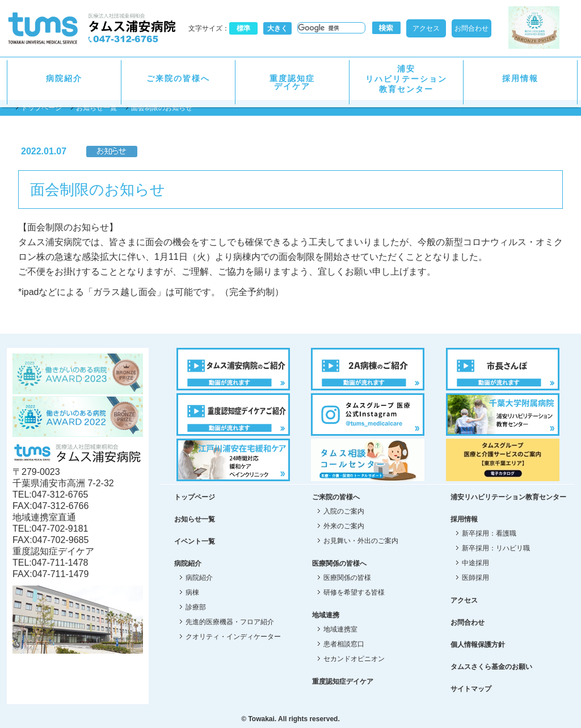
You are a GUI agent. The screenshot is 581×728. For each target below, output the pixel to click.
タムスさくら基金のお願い (491, 667)
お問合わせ (471, 28)
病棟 (192, 592)
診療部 (196, 607)
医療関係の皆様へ (339, 563)
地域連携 (326, 615)
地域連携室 (340, 629)
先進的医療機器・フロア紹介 (230, 622)
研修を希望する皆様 (354, 592)
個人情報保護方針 (478, 645)
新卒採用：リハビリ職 (496, 548)
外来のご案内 (344, 526)
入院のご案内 (344, 511)
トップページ (41, 108)
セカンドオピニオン (354, 659)
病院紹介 (64, 78)
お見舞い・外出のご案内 (361, 541)
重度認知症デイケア (292, 82)
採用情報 (520, 78)
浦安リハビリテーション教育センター (406, 79)
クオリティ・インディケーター (233, 637)
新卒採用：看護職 (489, 533)
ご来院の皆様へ (178, 78)
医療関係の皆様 (347, 578)
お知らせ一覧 (96, 108)
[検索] (330, 28)
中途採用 (475, 563)
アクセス (426, 28)
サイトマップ (471, 689)
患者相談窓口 (344, 644)
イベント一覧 (195, 541)
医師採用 (475, 578)
